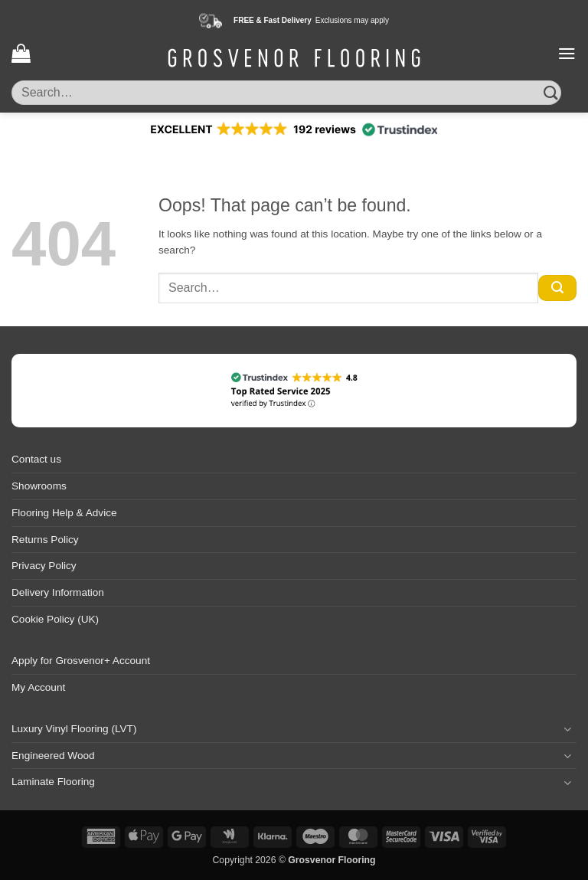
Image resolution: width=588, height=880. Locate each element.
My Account (38, 687)
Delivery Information (58, 592)
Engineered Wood (53, 756)
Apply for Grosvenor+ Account (81, 661)
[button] (21, 53)
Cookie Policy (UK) (55, 619)
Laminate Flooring (53, 782)
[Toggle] (567, 729)
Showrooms (39, 486)
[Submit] (551, 92)
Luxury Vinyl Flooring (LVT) (74, 729)
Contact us (36, 459)
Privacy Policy (44, 566)
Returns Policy (45, 540)
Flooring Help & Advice (64, 513)
